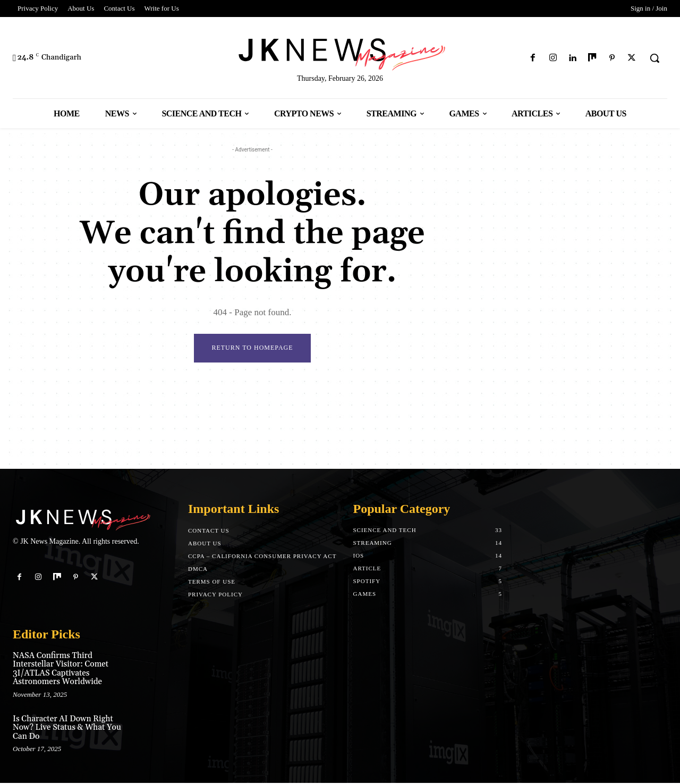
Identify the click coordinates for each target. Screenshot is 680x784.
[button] (654, 58)
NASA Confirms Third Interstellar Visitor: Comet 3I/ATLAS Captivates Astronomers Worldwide (61, 669)
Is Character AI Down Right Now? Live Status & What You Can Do (67, 728)
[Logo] (340, 52)
